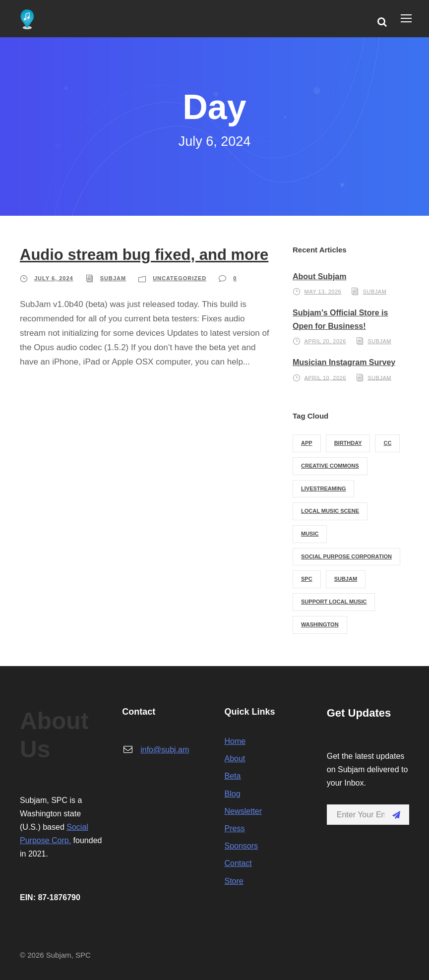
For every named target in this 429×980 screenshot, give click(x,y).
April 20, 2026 (325, 341)
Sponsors (242, 846)
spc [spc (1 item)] (307, 579)
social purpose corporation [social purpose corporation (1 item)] (346, 556)
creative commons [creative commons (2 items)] (330, 466)
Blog (233, 794)
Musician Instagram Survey (344, 362)
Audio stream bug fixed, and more (144, 255)
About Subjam (319, 276)
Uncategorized (180, 278)
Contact (238, 863)
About (235, 759)
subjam (113, 278)
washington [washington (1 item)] (320, 624)
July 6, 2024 (54, 278)
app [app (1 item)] (307, 443)
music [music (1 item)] (310, 534)
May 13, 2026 (323, 292)
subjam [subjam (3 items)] (346, 579)
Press (235, 828)
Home (235, 741)
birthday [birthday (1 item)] (348, 443)
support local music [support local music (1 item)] (334, 602)
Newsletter (244, 811)
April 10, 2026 (325, 377)
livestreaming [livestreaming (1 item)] (323, 489)
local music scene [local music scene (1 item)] (330, 511)
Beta (233, 776)
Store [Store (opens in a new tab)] (234, 881)
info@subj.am (165, 750)
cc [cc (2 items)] (387, 443)
